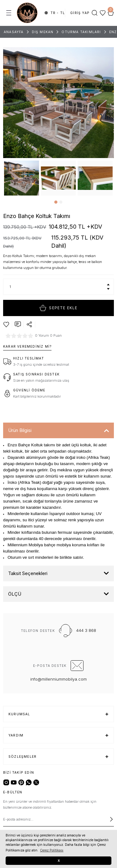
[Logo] (27, 13)
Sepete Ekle (58, 308)
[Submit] (111, 819)
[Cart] (111, 13)
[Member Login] (80, 13)
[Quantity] (58, 287)
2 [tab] (61, 202)
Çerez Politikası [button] (52, 850)
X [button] (59, 861)
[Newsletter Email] (58, 819)
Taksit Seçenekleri (28, 573)
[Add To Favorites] (6, 324)
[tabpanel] (22, 178)
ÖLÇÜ (15, 594)
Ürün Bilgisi (20, 430)
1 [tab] (56, 202)
